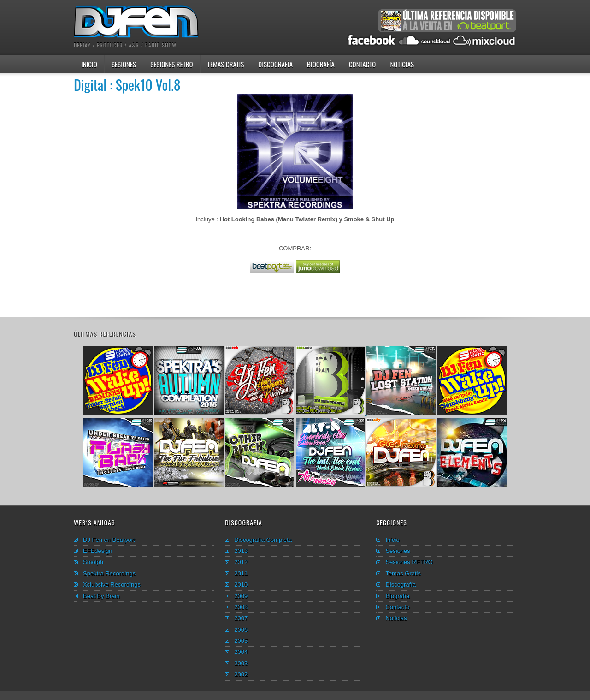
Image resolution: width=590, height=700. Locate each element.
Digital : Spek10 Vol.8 (127, 85)
